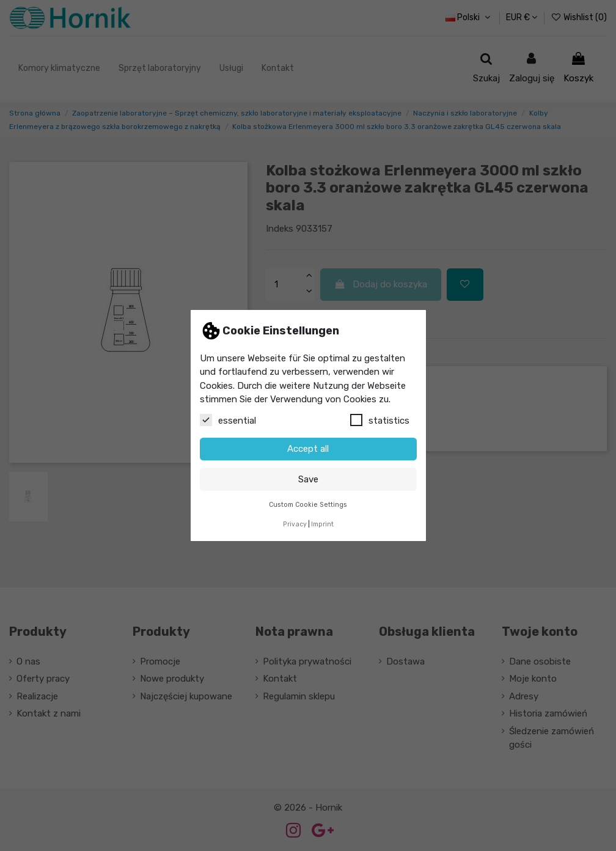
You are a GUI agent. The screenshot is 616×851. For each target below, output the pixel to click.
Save (308, 479)
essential (228, 420)
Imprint (322, 524)
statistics (380, 420)
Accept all (308, 449)
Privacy (295, 524)
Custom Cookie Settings (308, 505)
